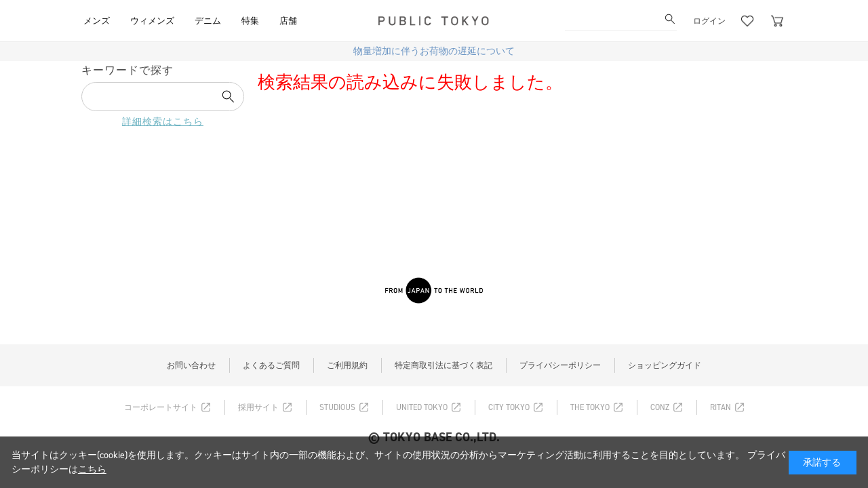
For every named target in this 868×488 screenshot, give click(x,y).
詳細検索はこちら (163, 122)
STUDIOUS (337, 407)
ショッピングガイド (665, 365)
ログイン (709, 21)
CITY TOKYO (509, 407)
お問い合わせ (191, 365)
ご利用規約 (347, 365)
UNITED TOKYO (422, 407)
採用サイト (258, 407)
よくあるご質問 (271, 365)
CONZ (660, 407)
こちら (92, 469)
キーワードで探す (127, 70)
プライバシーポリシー (560, 365)
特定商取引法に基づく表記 (443, 365)
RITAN (721, 407)
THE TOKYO (590, 407)
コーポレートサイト (161, 407)
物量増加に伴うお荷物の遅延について (434, 51)
